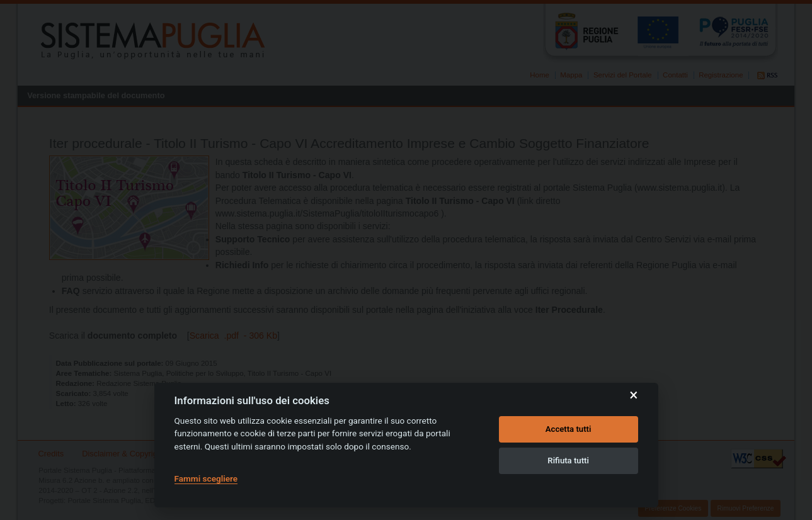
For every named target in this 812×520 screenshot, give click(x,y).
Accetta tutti (569, 429)
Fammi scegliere (206, 478)
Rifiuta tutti (568, 461)
